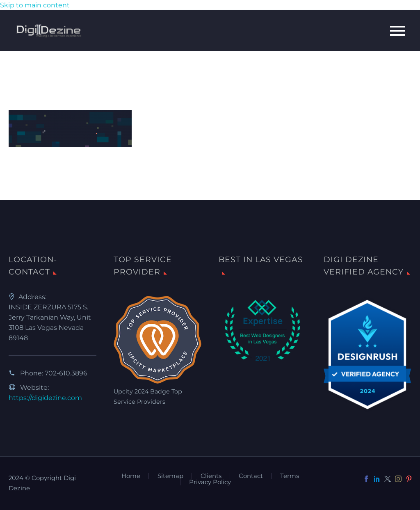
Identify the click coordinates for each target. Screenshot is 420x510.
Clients (211, 476)
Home (131, 476)
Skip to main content (35, 5)
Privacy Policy (210, 482)
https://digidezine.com (45, 398)
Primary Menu (397, 31)
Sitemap (170, 476)
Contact (251, 476)
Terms (290, 476)
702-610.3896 (66, 373)
